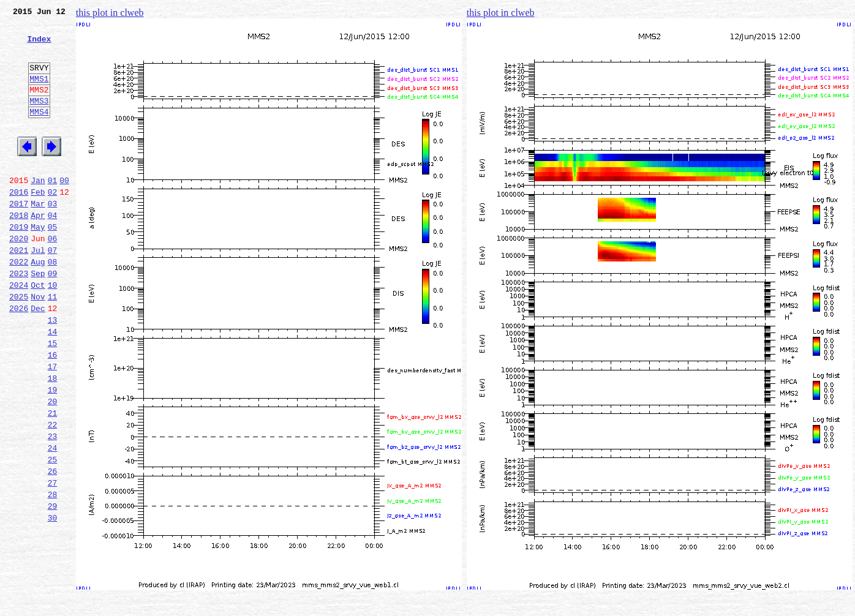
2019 (19, 263)
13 (53, 371)
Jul (38, 290)
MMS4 (39, 132)
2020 (19, 277)
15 (53, 398)
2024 (19, 331)
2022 (19, 304)
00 (64, 209)
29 (53, 587)
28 (53, 573)
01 (53, 209)
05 (53, 263)
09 (53, 317)
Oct (38, 331)
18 (53, 438)
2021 (19, 290)
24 (53, 519)
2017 (19, 236)
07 (53, 290)
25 (53, 533)
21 (53, 479)
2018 (19, 250)
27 (53, 560)
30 (53, 600)
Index (39, 46)
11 (53, 344)
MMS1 (39, 93)
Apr (38, 250)
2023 (19, 317)
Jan (38, 209)
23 (53, 506)
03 (53, 236)
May (38, 263)
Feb (38, 223)
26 (53, 546)
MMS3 (39, 119)
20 (53, 465)
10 (53, 331)
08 (53, 304)
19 (53, 452)
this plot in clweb (110, 13)
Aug (38, 304)
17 (53, 425)
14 (53, 385)
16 (53, 411)
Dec (38, 358)
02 (53, 223)
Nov (38, 344)
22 (53, 492)
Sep (38, 317)
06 (53, 277)
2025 (19, 344)
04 (53, 250)
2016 (19, 223)
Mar (38, 236)
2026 (19, 358)
